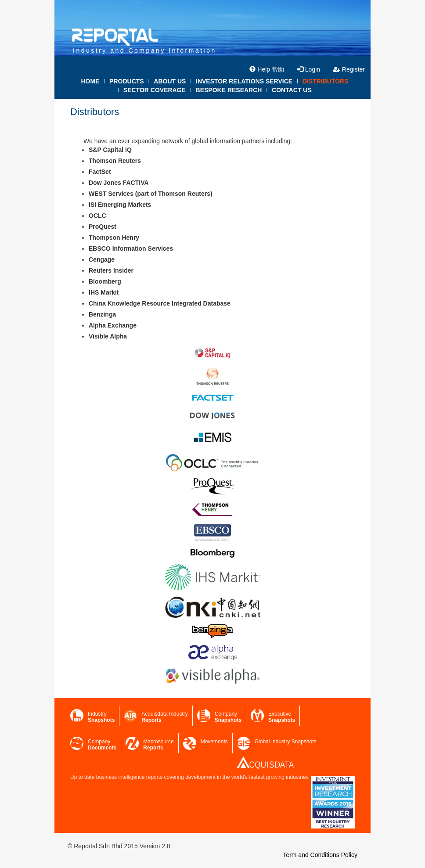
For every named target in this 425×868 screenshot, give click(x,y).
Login (309, 69)
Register (349, 69)
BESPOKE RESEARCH (229, 90)
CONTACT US (292, 90)
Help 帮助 (267, 69)
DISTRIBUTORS (326, 81)
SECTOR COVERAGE (155, 90)
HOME (90, 81)
